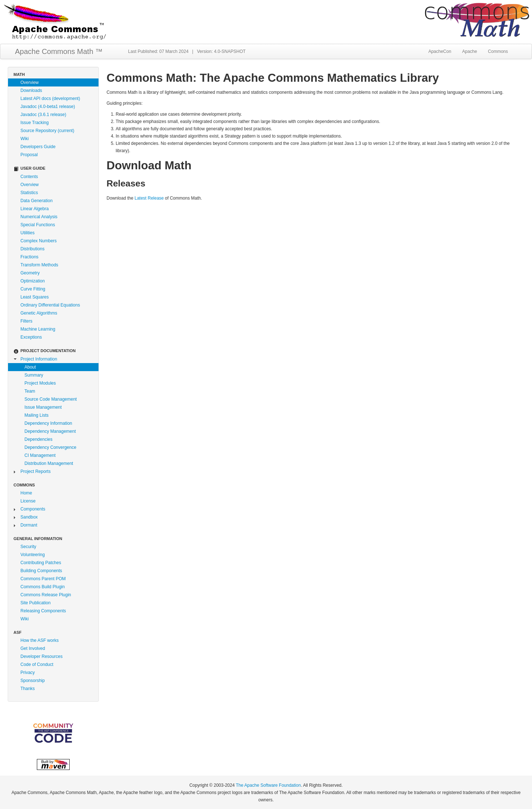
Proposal (29, 155)
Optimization (33, 281)
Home (26, 493)
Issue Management (43, 407)
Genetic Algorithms (39, 313)
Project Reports (36, 471)
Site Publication (36, 603)
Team (30, 391)
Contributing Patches (41, 563)
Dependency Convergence (50, 447)
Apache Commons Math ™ (59, 51)
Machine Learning (38, 329)
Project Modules (40, 383)
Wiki (25, 139)
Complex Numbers (38, 241)
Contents (29, 177)
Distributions (32, 249)
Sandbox (29, 517)
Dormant (29, 525)
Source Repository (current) (47, 131)
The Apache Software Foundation (268, 785)
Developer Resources (41, 656)
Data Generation (36, 201)
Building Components (41, 571)
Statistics (29, 193)
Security (28, 547)
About (30, 367)
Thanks (28, 689)
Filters (26, 321)
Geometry (30, 273)
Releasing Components (43, 611)
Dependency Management (50, 431)
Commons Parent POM (43, 579)
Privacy (28, 673)
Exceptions (31, 337)
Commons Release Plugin (46, 595)
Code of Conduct (37, 664)
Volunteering (33, 555)
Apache (470, 51)
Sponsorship (33, 681)
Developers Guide (38, 147)
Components (33, 509)
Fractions (29, 257)
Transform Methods (39, 265)
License (28, 501)
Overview (30, 82)
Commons (498, 51)
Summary (34, 375)
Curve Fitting (33, 289)
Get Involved (33, 648)
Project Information (39, 359)
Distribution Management (49, 463)
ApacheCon (440, 51)
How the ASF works (40, 640)
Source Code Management (51, 399)
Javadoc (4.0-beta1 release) (48, 107)
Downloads (31, 90)
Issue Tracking (34, 123)
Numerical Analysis (39, 217)
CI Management (40, 455)
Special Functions (38, 225)
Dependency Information (48, 423)
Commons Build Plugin (43, 587)
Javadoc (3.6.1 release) (43, 115)
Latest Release (149, 198)
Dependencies (38, 439)
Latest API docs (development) (50, 99)
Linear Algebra (34, 209)
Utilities (28, 233)
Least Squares (34, 297)
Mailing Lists (36, 415)
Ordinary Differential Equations (50, 305)
